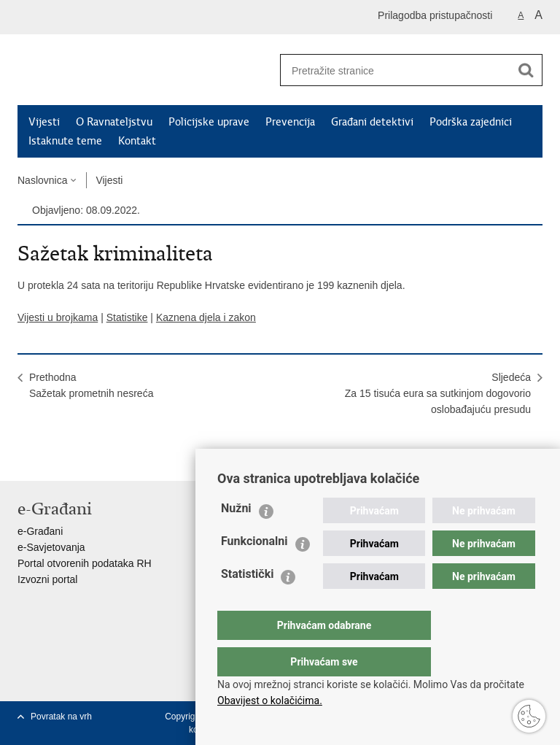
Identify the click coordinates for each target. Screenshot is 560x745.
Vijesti (44, 122)
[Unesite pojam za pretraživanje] (390, 70)
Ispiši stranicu (25, 458)
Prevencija (290, 122)
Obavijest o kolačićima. (270, 700)
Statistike (127, 317)
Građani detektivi (372, 122)
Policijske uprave (209, 122)
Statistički (247, 603)
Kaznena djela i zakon (206, 317)
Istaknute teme (65, 141)
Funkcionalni (254, 570)
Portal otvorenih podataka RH (85, 563)
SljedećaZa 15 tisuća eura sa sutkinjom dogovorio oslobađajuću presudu (438, 393)
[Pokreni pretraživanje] (526, 70)
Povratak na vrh (61, 717)
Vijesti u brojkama (58, 317)
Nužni (236, 537)
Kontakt (137, 141)
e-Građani (40, 531)
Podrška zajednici (471, 122)
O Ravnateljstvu (114, 122)
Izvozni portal (47, 579)
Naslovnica (42, 180)
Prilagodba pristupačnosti (435, 15)
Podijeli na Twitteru (88, 458)
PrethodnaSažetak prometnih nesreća (91, 385)
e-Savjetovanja (51, 547)
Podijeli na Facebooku (57, 458)
